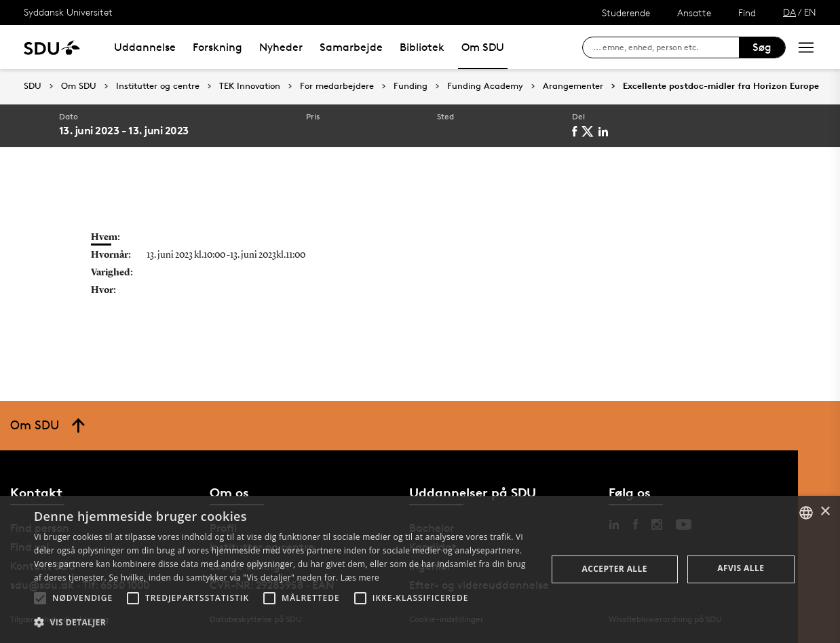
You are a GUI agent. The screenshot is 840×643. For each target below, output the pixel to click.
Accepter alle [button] (615, 569)
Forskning (217, 47)
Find (747, 13)
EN (810, 12)
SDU (33, 86)
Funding (411, 86)
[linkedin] (606, 132)
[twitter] (590, 132)
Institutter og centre (158, 86)
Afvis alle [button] (741, 568)
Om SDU (483, 47)
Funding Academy (485, 86)
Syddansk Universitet (68, 12)
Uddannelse (145, 47)
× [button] (825, 512)
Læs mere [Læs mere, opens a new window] (360, 578)
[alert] (420, 569)
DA (789, 12)
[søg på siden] (666, 47)
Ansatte (694, 13)
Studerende (626, 13)
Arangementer (573, 86)
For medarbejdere (337, 86)
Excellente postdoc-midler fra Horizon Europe (721, 86)
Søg (762, 47)
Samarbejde (351, 47)
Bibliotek (422, 47)
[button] (40, 598)
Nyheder (281, 47)
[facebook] (577, 132)
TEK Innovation (250, 86)
